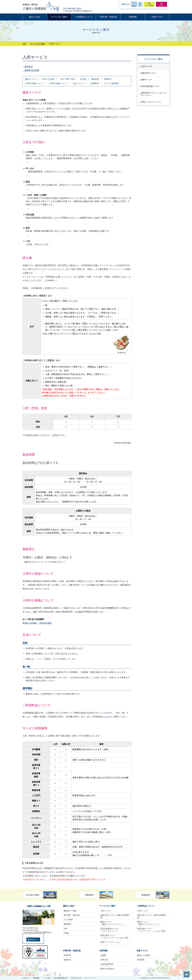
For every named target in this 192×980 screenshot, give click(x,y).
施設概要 (67, 924)
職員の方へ (33, 940)
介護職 (103, 955)
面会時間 (95, 79)
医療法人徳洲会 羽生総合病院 (37, 623)
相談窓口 (108, 79)
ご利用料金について (84, 17)
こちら (107, 717)
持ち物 (83, 79)
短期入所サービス (148, 73)
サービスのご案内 (59, 17)
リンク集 (47, 978)
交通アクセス (157, 17)
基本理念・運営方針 (72, 915)
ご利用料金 (94, 83)
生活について (78, 83)
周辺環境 (141, 960)
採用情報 (133, 17)
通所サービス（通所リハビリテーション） (112, 923)
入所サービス (147, 66)
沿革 (65, 929)
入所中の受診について (34, 83)
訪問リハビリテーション (151, 102)
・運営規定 (28, 67)
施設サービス (31, 79)
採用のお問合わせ (108, 969)
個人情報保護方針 (61, 978)
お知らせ (26, 978)
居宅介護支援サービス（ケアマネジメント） (109, 930)
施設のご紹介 (35, 17)
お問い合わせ (76, 978)
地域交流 (67, 960)
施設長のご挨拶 (70, 911)
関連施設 (36, 978)
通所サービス (147, 80)
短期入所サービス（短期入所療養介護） (115, 916)
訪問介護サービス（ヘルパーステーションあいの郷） (115, 937)
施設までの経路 (143, 955)
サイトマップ (90, 978)
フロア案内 (68, 920)
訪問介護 (104, 960)
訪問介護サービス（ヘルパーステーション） (154, 94)
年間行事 (67, 955)
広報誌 (66, 933)
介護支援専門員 (107, 964)
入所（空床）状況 (67, 79)
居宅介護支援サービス (150, 86)
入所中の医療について (58, 83)
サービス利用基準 (112, 83)
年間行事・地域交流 (108, 17)
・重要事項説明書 (31, 70)
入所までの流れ (48, 79)
